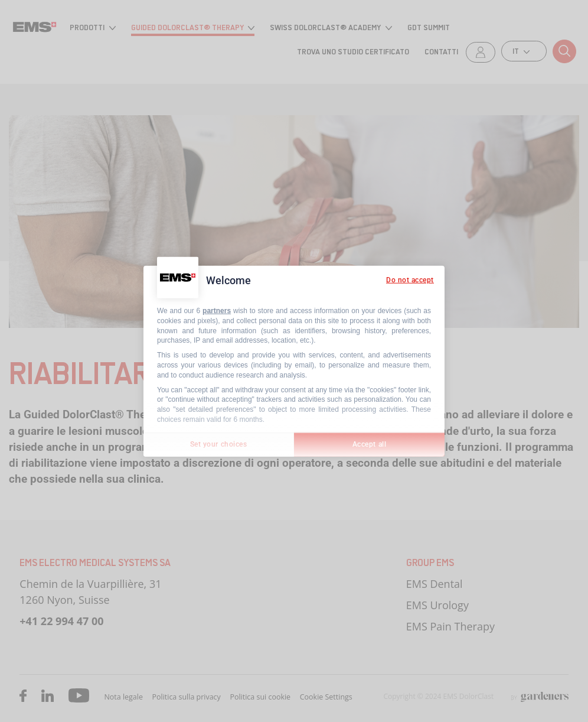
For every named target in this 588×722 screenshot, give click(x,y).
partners (217, 311)
